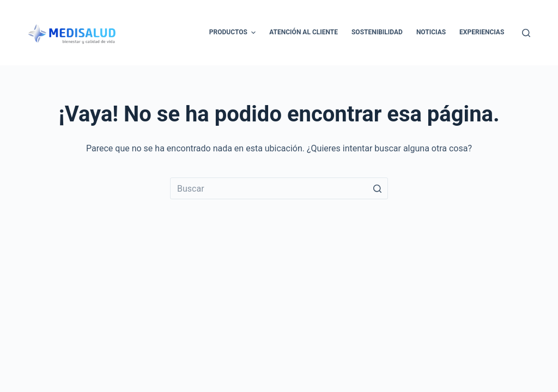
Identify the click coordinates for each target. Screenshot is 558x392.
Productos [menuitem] (234, 33)
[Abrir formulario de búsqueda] (526, 33)
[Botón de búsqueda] (377, 188)
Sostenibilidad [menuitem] (377, 32)
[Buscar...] (279, 188)
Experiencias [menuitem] (482, 32)
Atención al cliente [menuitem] (304, 32)
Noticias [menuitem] (431, 32)
